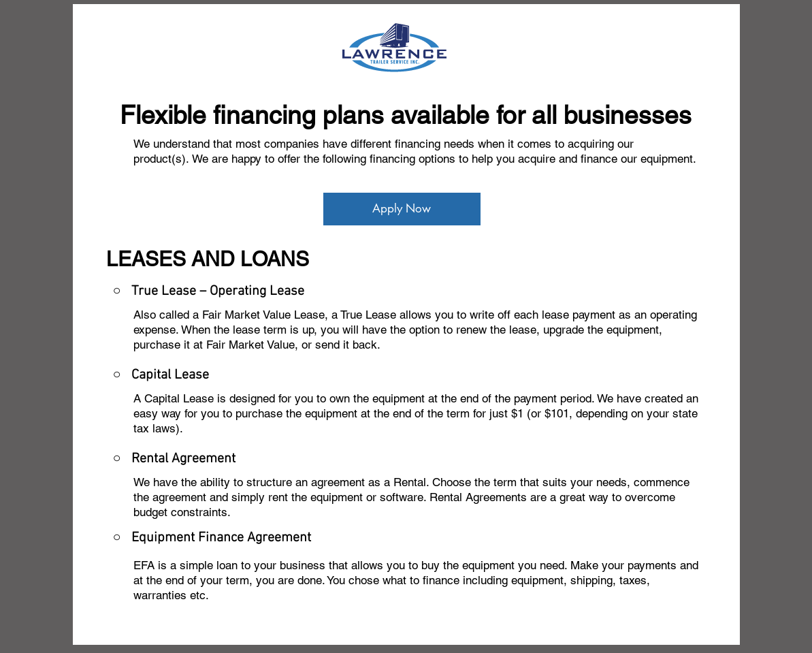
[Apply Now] (402, 209)
